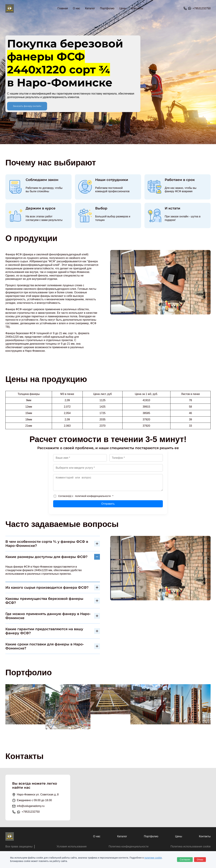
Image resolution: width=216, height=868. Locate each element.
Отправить (108, 504)
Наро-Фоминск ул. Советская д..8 (38, 794)
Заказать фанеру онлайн (27, 106)
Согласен (185, 860)
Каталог (122, 836)
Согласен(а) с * (83, 496)
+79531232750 (202, 8)
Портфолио (107, 8)
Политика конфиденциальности (129, 846)
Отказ (200, 860)
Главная (63, 8)
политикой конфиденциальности (93, 496)
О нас (77, 8)
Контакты (137, 8)
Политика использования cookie (191, 846)
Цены (123, 8)
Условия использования (72, 846)
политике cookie (153, 858)
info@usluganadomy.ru (31, 806)
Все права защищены (19, 846)
